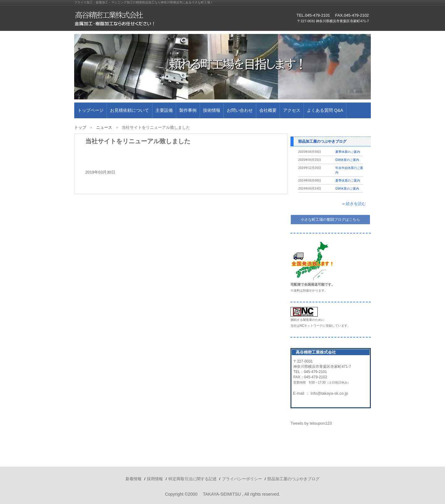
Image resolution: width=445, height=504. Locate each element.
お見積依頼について (129, 110)
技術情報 (212, 110)
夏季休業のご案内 (348, 152)
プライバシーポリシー (242, 479)
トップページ (91, 110)
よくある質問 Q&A (325, 110)
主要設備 (164, 110)
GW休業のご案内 (347, 160)
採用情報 (155, 479)
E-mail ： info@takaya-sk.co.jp (320, 393)
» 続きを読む (354, 204)
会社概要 (268, 110)
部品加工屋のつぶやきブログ (322, 141)
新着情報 (133, 479)
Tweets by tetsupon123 (311, 423)
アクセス (292, 110)
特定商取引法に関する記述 (193, 479)
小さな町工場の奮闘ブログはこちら (330, 220)
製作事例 (188, 110)
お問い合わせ (240, 110)
